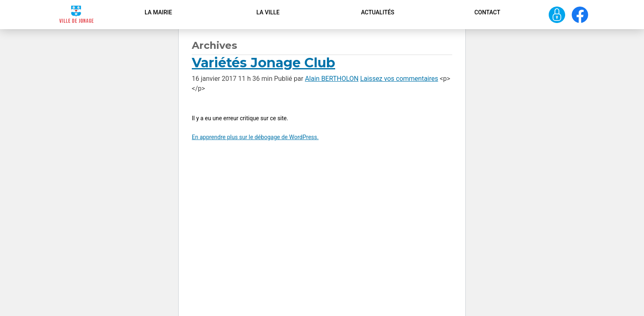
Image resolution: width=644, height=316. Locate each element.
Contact (487, 12)
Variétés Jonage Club (263, 63)
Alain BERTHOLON (332, 79)
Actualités (378, 12)
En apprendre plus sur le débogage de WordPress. (255, 137)
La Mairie (158, 12)
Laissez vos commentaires (399, 79)
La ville (268, 12)
